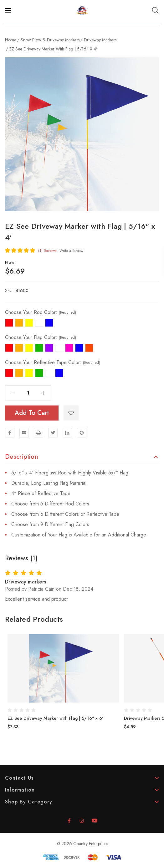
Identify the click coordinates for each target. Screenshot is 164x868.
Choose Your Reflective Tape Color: (53, 363)
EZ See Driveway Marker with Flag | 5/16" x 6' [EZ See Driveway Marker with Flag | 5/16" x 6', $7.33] (55, 718)
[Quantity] (28, 393)
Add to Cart (32, 413)
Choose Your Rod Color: (41, 312)
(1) (47, 251)
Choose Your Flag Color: (41, 337)
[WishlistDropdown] (71, 413)
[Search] (155, 10)
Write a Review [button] (71, 251)
